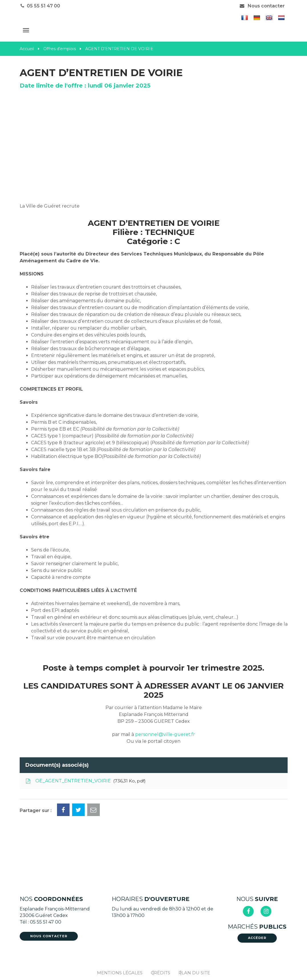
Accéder (257, 938)
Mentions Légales (120, 973)
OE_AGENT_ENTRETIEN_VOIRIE (85, 781)
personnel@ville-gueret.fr (165, 734)
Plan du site (194, 973)
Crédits (160, 973)
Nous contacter (262, 6)
